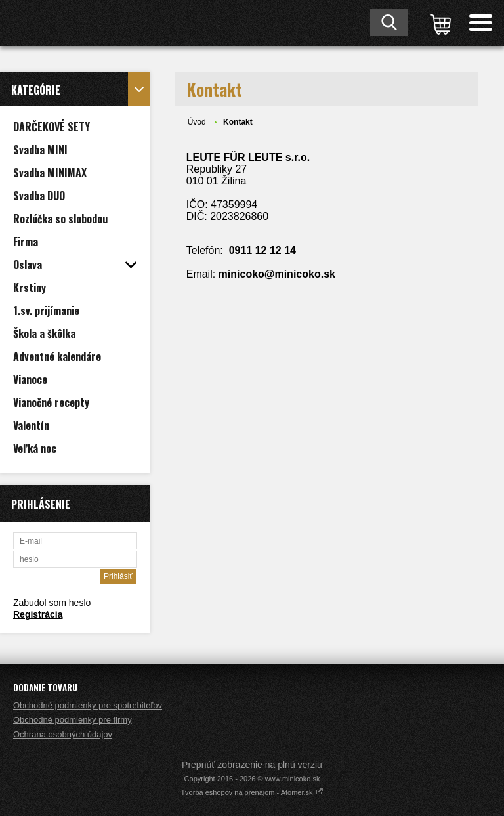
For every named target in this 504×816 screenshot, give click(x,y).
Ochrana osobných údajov (63, 734)
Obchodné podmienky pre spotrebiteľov (88, 705)
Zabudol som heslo (52, 603)
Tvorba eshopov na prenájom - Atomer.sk (252, 792)
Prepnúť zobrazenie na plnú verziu (252, 765)
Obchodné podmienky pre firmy (73, 720)
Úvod (197, 122)
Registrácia (38, 614)
